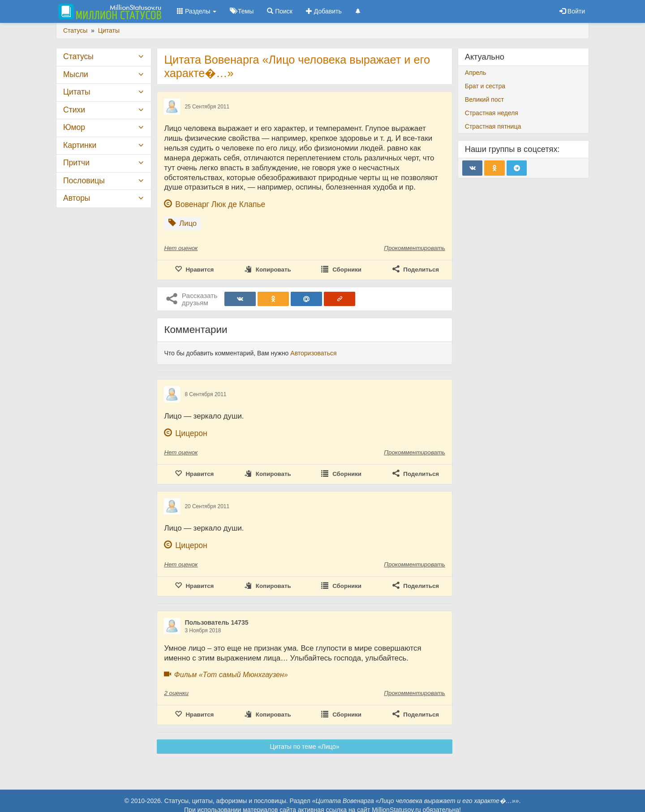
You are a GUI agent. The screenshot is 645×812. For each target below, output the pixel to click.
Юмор (74, 127)
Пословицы (84, 181)
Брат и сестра (485, 86)
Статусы (78, 56)
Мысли (76, 74)
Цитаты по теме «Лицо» (305, 747)
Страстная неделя (492, 113)
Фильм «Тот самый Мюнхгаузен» (231, 674)
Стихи (74, 110)
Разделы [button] (197, 11)
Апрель (476, 73)
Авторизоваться (313, 353)
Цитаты (77, 92)
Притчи (76, 163)
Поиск (280, 11)
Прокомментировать (414, 248)
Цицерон (191, 433)
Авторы (77, 198)
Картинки (80, 145)
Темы (242, 11)
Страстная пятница (493, 126)
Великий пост (484, 99)
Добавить (324, 11)
